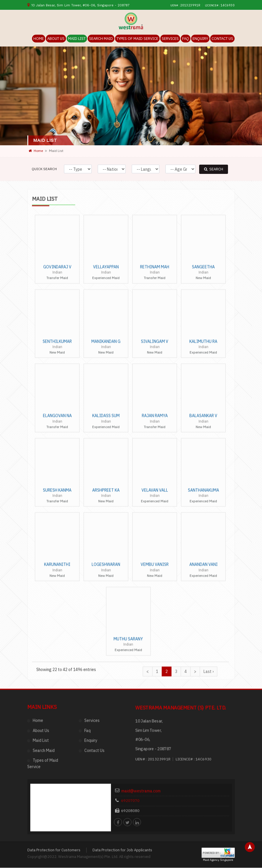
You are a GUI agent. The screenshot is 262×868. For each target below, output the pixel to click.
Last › (209, 441)
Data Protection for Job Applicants (122, 769)
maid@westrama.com (151, 715)
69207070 (143, 722)
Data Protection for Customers (54, 769)
